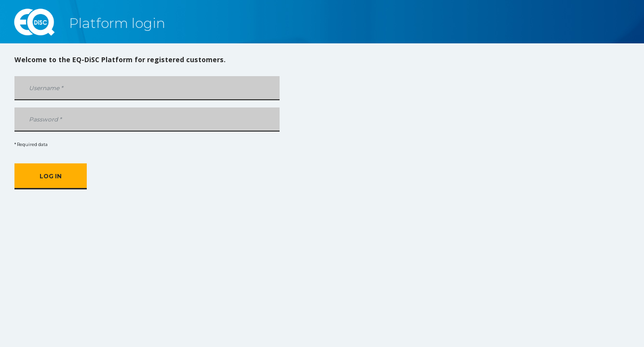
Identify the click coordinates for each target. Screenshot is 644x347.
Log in (51, 176)
